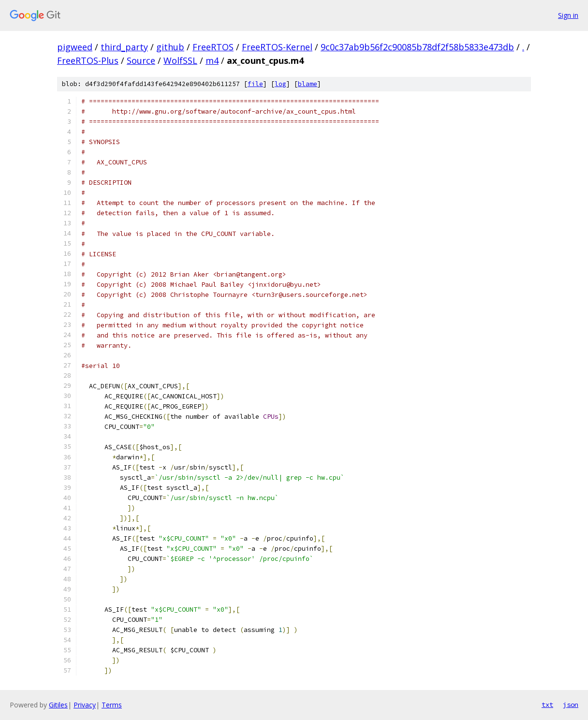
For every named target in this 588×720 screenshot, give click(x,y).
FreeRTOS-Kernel (277, 47)
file (255, 84)
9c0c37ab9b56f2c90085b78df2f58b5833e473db (417, 47)
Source (141, 60)
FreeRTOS (213, 47)
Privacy (85, 705)
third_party (124, 47)
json (571, 705)
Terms (112, 705)
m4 (212, 60)
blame (308, 84)
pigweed (75, 47)
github (170, 47)
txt (547, 705)
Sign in (568, 15)
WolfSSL (180, 60)
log (280, 84)
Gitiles (58, 705)
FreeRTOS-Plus (88, 60)
